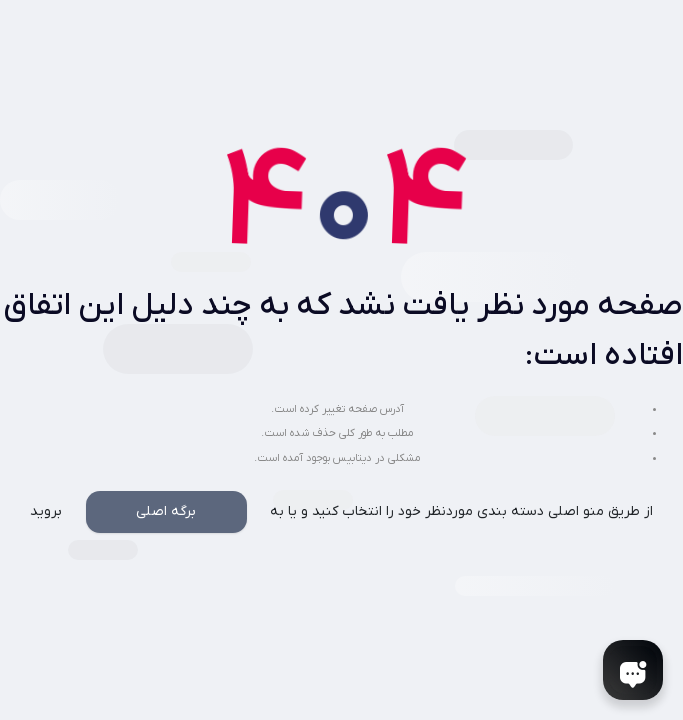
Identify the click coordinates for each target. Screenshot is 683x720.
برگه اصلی (166, 511)
